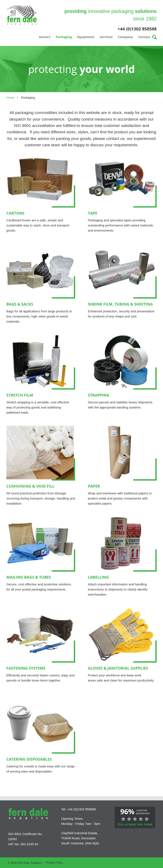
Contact (144, 37)
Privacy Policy (54, 863)
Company (125, 37)
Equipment (86, 37)
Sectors (45, 37)
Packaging (64, 37)
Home (10, 98)
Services (106, 37)
